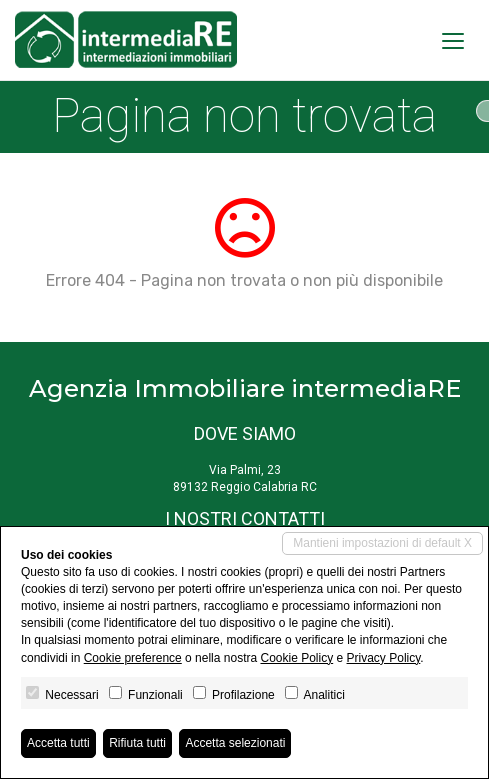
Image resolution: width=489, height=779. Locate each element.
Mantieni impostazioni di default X (382, 543)
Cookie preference (133, 658)
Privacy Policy (384, 658)
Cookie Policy (296, 658)
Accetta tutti (58, 743)
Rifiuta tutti (137, 743)
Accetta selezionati (235, 743)
